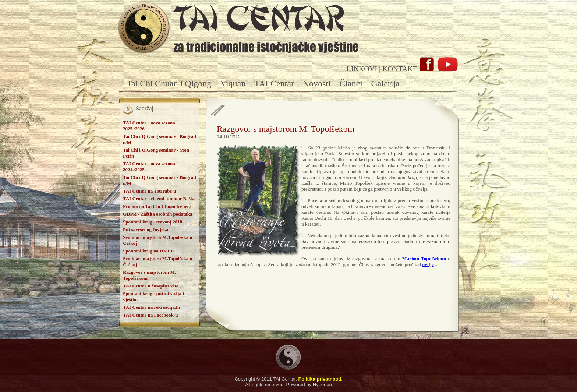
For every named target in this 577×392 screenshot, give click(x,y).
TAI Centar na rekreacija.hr (152, 307)
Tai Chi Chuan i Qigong (169, 84)
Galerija (385, 84)
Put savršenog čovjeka (146, 229)
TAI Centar (274, 84)
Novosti (317, 84)
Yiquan (233, 84)
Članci (351, 84)
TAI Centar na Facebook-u (150, 315)
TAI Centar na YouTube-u (150, 191)
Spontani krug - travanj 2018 (153, 222)
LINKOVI (362, 69)
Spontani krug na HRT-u (148, 251)
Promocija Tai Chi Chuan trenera (157, 206)
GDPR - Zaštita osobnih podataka (158, 214)
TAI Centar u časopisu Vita (151, 286)
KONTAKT (400, 69)
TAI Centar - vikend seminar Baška (159, 199)
